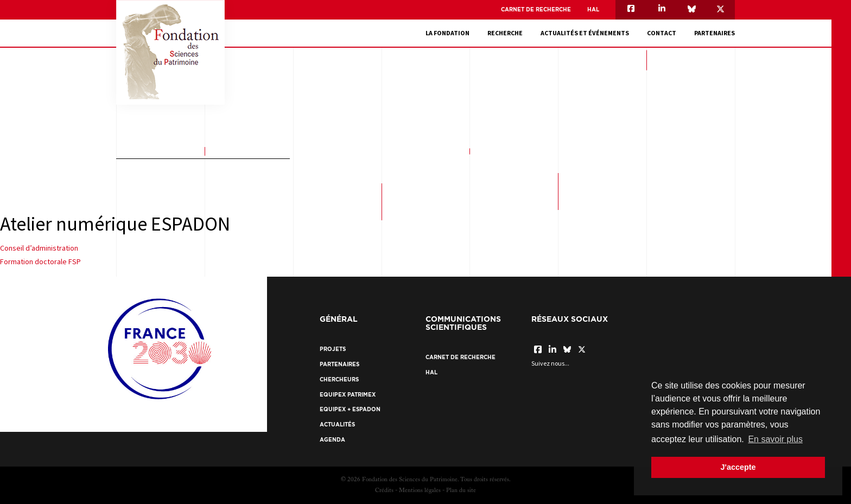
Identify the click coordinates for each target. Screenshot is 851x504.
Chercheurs (339, 379)
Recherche (505, 33)
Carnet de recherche (536, 9)
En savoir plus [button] (775, 439)
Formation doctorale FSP (40, 261)
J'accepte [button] (738, 467)
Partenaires (715, 33)
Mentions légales (420, 491)
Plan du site (461, 491)
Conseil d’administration (39, 248)
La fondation (447, 33)
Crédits (384, 491)
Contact (662, 33)
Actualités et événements (585, 33)
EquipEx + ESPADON (350, 409)
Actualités (337, 425)
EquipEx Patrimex (348, 395)
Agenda (332, 440)
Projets (333, 349)
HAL (593, 9)
